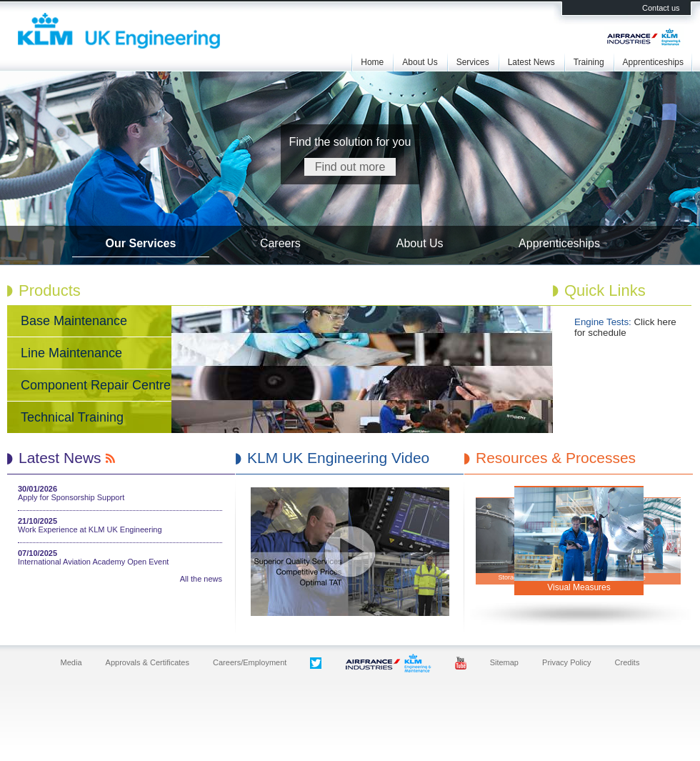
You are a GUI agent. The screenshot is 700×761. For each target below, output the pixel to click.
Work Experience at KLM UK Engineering (90, 529)
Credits (627, 662)
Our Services (141, 243)
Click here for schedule (625, 327)
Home (372, 62)
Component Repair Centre (96, 385)
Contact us (661, 8)
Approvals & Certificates (147, 662)
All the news (201, 579)
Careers (280, 243)
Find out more (350, 167)
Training (589, 62)
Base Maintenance (74, 321)
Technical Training (72, 417)
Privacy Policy (566, 662)
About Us (420, 62)
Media (71, 662)
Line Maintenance (71, 353)
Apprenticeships (653, 62)
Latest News (531, 62)
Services (473, 62)
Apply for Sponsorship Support (71, 497)
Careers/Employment (250, 662)
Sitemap (504, 662)
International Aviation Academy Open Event (93, 562)
